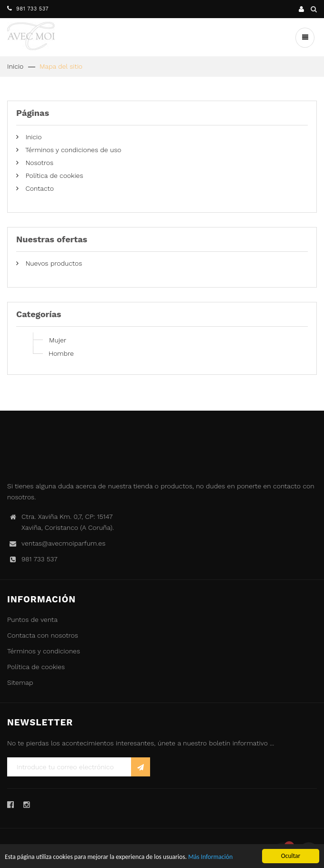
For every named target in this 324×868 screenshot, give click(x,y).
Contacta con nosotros (43, 635)
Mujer (58, 340)
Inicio (15, 66)
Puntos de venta (32, 620)
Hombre (61, 353)
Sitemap (20, 682)
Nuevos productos (53, 263)
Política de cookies (53, 176)
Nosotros (38, 163)
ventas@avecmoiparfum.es (63, 543)
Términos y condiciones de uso (72, 150)
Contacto (39, 188)
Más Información (210, 857)
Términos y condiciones (44, 651)
